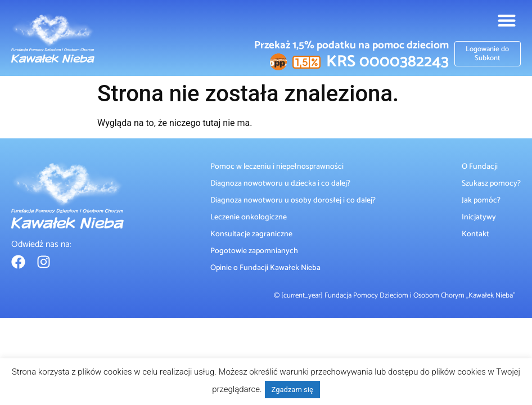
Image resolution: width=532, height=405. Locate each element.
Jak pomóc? (481, 200)
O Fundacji (480, 166)
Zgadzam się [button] (292, 390)
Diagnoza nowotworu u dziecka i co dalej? (280, 183)
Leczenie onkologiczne (249, 217)
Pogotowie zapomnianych (254, 251)
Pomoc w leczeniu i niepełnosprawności (277, 166)
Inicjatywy (479, 217)
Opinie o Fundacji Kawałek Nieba (265, 268)
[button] (506, 20)
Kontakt (475, 234)
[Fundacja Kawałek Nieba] (53, 38)
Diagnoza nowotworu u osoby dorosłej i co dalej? (293, 200)
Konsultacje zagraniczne (251, 234)
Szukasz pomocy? (491, 183)
